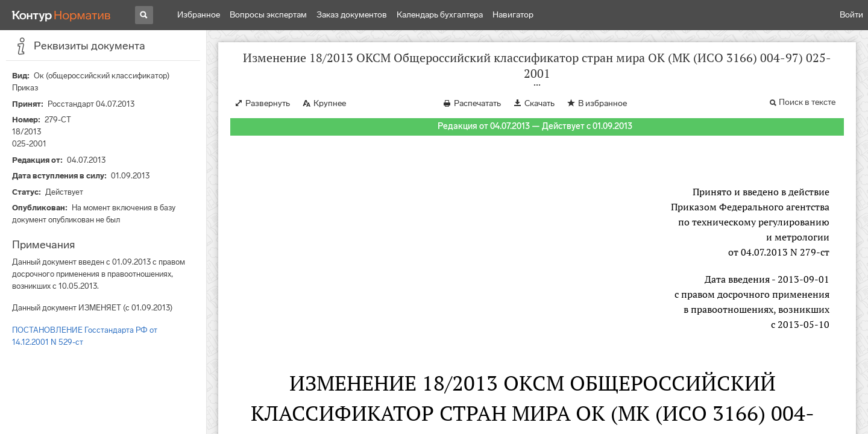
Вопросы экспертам (268, 15)
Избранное (199, 15)
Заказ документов (352, 15)
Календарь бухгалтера (440, 15)
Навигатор (513, 15)
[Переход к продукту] (61, 15)
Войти (851, 15)
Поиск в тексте (807, 102)
